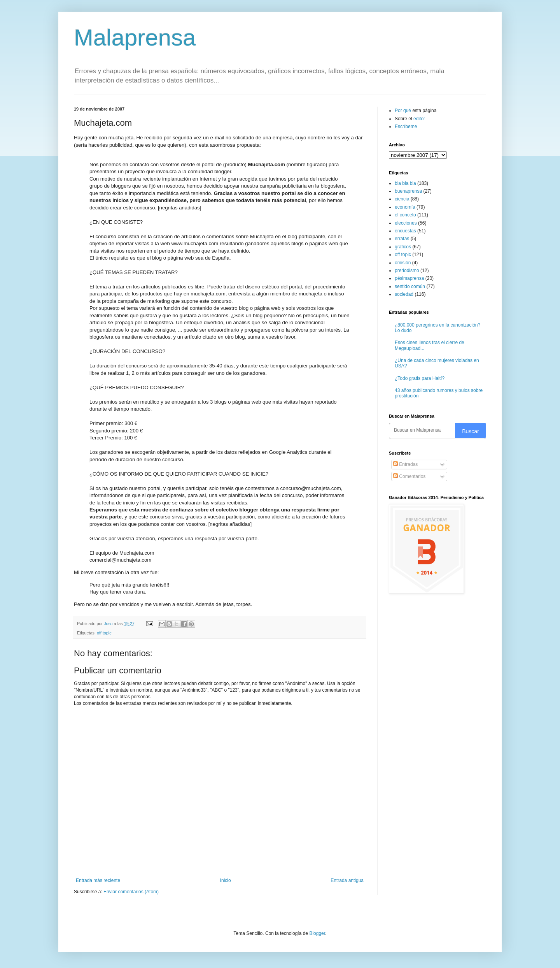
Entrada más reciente (98, 880)
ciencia (402, 199)
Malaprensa (135, 38)
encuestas (405, 231)
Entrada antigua (347, 880)
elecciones (406, 223)
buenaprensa (408, 191)
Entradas (405, 464)
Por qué (403, 111)
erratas (402, 239)
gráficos (403, 247)
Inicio (226, 880)
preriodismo (407, 271)
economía (405, 207)
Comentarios (409, 476)
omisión (403, 263)
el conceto (405, 215)
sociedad (404, 294)
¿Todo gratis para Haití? (420, 378)
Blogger (317, 933)
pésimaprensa (409, 278)
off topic (104, 633)
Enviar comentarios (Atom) (131, 892)
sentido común (410, 286)
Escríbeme (406, 126)
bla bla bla (405, 183)
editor (419, 119)
